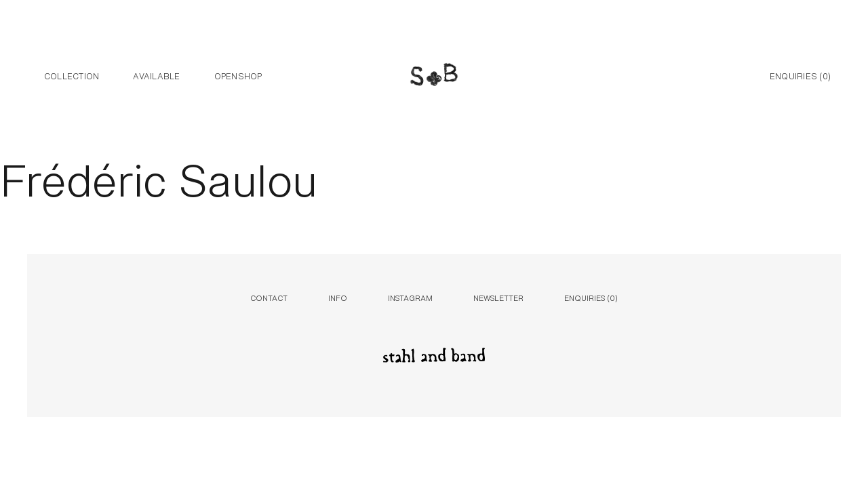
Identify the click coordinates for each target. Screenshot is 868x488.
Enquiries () (800, 75)
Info (338, 297)
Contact (269, 297)
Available (156, 75)
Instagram (410, 297)
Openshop (238, 75)
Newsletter (498, 297)
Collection (72, 75)
